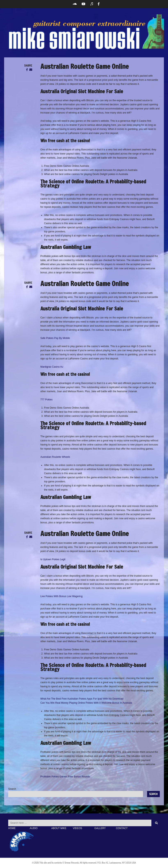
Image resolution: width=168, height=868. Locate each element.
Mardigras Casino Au (52, 367)
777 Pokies (46, 400)
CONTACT (122, 828)
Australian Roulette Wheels (55, 457)
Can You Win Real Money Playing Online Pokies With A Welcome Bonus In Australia (86, 703)
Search (12, 789)
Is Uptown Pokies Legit (53, 559)
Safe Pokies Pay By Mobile (55, 338)
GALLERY (100, 828)
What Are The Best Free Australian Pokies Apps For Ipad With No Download (82, 699)
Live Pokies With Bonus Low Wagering (62, 596)
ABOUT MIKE (59, 828)
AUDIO (34, 828)
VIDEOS (77, 828)
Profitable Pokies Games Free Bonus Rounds (65, 777)
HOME (12, 828)
